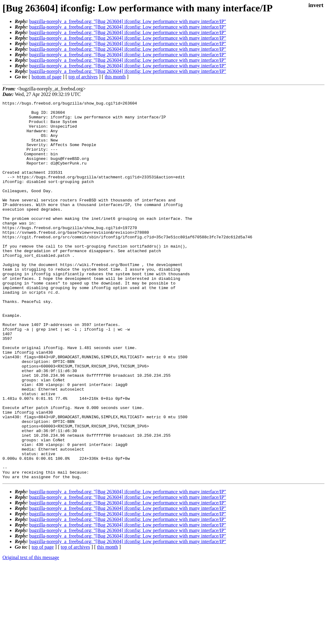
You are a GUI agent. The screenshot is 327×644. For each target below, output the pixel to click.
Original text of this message (31, 633)
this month (115, 77)
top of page (43, 623)
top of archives (83, 77)
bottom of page (47, 77)
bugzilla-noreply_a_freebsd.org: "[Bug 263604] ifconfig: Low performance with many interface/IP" (128, 21)
